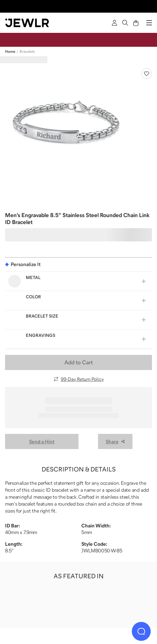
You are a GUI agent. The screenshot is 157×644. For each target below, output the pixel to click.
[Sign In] (114, 23)
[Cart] (136, 23)
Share (115, 441)
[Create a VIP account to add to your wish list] (147, 74)
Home (10, 52)
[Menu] (149, 23)
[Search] (125, 23)
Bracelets (27, 52)
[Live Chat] (141, 631)
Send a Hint (42, 441)
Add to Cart (78, 362)
